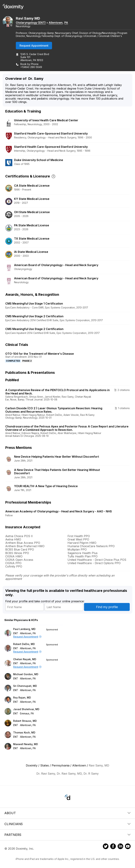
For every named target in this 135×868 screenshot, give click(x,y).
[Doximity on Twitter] (106, 847)
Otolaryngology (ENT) (31, 23)
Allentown (56, 23)
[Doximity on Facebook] (113, 847)
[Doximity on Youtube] (128, 847)
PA (66, 23)
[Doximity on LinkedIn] (120, 847)
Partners (67, 835)
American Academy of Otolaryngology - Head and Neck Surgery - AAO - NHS (59, 511)
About (67, 813)
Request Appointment (34, 46)
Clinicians (67, 824)
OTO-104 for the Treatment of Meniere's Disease (40, 354)
